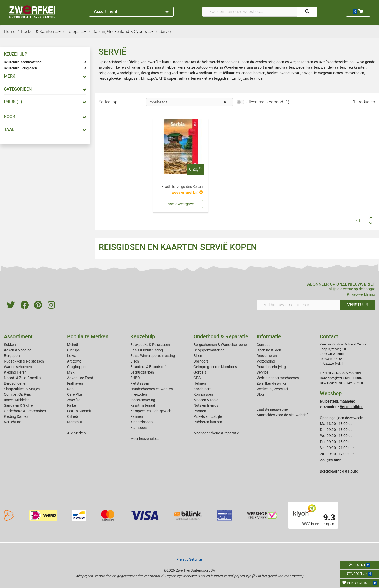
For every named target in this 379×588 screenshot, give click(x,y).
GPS (197, 378)
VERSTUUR (358, 305)
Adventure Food (80, 378)
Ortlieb (73, 416)
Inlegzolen (139, 394)
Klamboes (138, 428)
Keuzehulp (143, 336)
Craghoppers (78, 367)
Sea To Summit (79, 411)
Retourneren (267, 356)
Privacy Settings (189, 559)
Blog (260, 394)
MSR (71, 372)
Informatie (269, 336)
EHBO (135, 378)
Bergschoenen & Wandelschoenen (221, 345)
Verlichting (13, 422)
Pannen (200, 411)
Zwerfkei (74, 400)
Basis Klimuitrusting (147, 350)
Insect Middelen (17, 400)
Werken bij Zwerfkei (272, 389)
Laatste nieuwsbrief (273, 409)
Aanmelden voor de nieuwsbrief (282, 415)
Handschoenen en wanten (152, 389)
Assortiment (131, 11)
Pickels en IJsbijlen (209, 416)
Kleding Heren (15, 372)
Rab (70, 389)
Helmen (200, 383)
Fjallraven (75, 383)
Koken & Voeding (18, 350)
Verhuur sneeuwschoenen (278, 378)
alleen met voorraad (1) (268, 102)
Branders (201, 361)
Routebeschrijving (271, 367)
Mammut (75, 422)
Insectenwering (143, 400)
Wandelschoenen (18, 367)
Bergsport (12, 356)
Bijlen (135, 361)
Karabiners (202, 389)
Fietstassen (140, 383)
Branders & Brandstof (148, 367)
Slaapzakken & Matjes (22, 389)
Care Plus (75, 394)
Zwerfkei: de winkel (272, 383)
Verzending (266, 361)
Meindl (73, 345)
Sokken (10, 345)
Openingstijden (269, 350)
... (58, 31)
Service (262, 372)
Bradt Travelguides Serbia (182, 187)
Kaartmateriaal (143, 405)
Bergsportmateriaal (209, 350)
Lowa (72, 356)
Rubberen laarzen (208, 422)
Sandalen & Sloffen (19, 405)
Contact (263, 345)
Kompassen (203, 394)
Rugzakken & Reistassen (24, 361)
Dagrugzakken (142, 372)
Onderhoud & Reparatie (221, 336)
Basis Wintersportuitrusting (153, 356)
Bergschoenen (16, 383)
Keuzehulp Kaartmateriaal (23, 62)
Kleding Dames (16, 416)
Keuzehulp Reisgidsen (20, 68)
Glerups (73, 350)
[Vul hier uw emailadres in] (298, 305)
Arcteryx (74, 361)
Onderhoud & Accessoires (25, 411)
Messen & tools (206, 400)
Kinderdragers (142, 422)
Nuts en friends (206, 405)
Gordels (200, 372)
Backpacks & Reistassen (150, 345)
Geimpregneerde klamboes (215, 367)
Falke (71, 405)
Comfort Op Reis (17, 394)
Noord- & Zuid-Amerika (22, 378)
